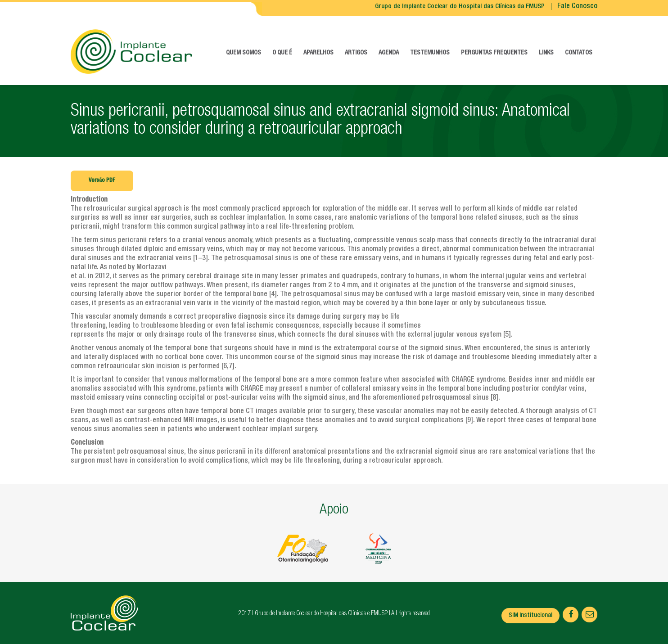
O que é (282, 53)
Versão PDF (102, 181)
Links (546, 53)
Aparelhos (318, 53)
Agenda (389, 53)
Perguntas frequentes (494, 53)
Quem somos (244, 53)
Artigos (356, 53)
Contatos (579, 53)
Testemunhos (430, 53)
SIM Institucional (530, 616)
